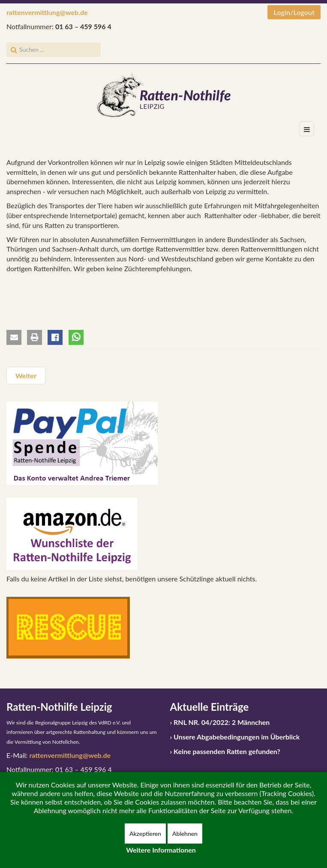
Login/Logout (294, 12)
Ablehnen (185, 834)
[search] (54, 50)
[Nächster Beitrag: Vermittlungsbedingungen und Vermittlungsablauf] (26, 376)
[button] (14, 337)
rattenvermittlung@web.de (47, 12)
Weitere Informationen (161, 850)
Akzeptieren (145, 834)
